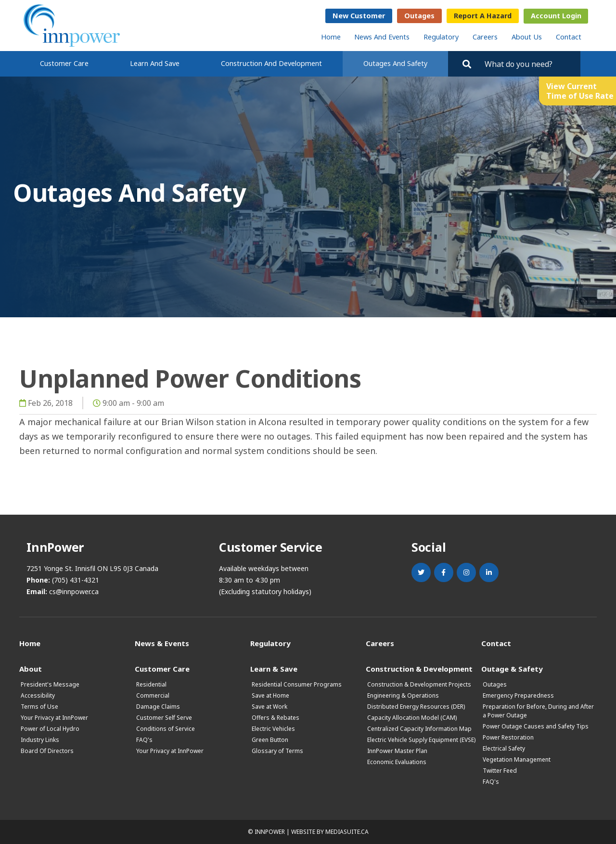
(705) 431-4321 (76, 580)
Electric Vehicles (273, 729)
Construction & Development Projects (419, 684)
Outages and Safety (395, 63)
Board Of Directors (47, 751)
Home (331, 37)
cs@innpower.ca (74, 591)
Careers (485, 37)
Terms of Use (39, 707)
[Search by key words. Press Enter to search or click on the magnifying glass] (528, 64)
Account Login (556, 16)
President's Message (50, 684)
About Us (527, 37)
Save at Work (269, 707)
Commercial (153, 695)
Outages (419, 16)
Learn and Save (155, 63)
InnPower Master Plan (397, 751)
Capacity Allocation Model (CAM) (412, 718)
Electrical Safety (504, 748)
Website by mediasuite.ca (330, 832)
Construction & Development (419, 669)
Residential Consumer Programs (297, 684)
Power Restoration (508, 737)
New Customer (359, 16)
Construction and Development (271, 63)
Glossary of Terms (277, 751)
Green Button (270, 740)
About (31, 669)
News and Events (382, 37)
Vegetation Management (517, 760)
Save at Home (270, 695)
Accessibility (38, 695)
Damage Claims (158, 707)
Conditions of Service (166, 729)
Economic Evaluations (397, 762)
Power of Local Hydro (50, 729)
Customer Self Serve (164, 718)
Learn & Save (274, 669)
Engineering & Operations (403, 695)
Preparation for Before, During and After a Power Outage (538, 711)
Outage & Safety (512, 669)
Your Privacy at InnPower (54, 718)
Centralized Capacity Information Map (419, 729)
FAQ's (144, 740)
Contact (569, 37)
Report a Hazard (483, 16)
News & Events (162, 643)
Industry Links (40, 740)
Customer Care (64, 63)
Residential (151, 684)
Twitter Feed (500, 771)
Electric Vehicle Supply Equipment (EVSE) (421, 740)
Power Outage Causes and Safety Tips (536, 726)
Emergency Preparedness (518, 695)
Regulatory (441, 37)
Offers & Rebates (276, 718)
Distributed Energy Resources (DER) (416, 707)
